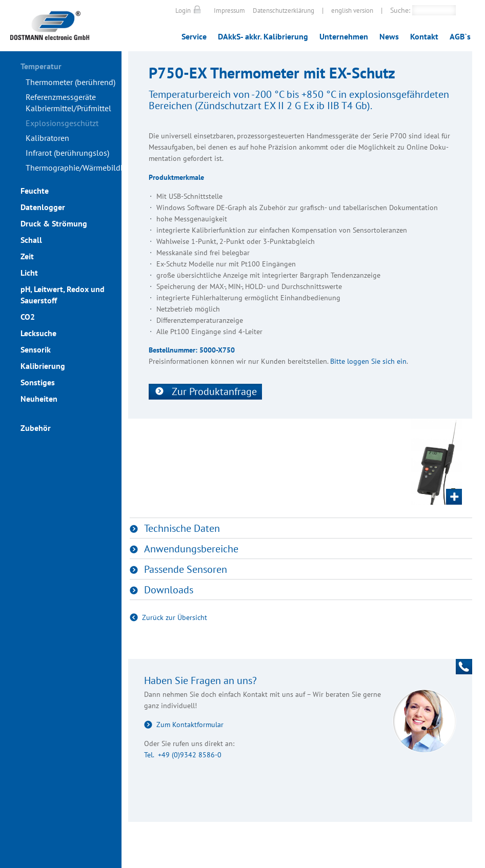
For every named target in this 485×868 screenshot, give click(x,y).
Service (194, 36)
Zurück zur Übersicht (175, 617)
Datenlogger (43, 207)
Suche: (400, 10)
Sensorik (36, 349)
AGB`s (460, 36)
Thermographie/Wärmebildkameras (74, 168)
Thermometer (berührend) (70, 82)
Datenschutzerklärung (284, 11)
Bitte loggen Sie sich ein (368, 361)
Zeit (27, 256)
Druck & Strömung (54, 223)
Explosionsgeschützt (62, 123)
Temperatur (41, 66)
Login (183, 11)
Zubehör (36, 428)
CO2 (28, 317)
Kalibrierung (43, 366)
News (389, 36)
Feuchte (35, 191)
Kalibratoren (47, 138)
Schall (31, 240)
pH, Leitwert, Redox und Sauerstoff (63, 295)
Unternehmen (344, 36)
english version (352, 11)
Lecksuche (38, 333)
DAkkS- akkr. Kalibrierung (263, 36)
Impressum (229, 11)
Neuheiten (39, 399)
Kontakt (424, 36)
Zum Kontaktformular (190, 725)
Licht (29, 273)
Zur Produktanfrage (214, 391)
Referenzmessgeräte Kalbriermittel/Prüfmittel (68, 102)
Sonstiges (38, 382)
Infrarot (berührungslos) (67, 153)
